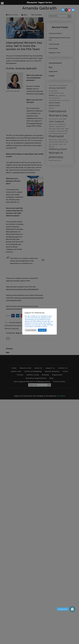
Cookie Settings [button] (31, 330)
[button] (72, 609)
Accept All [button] (42, 330)
